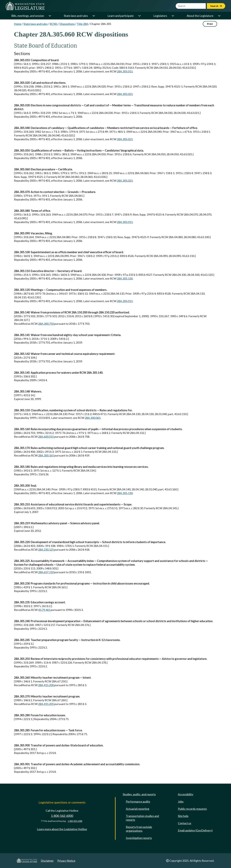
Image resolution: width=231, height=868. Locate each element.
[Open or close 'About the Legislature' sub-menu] (219, 16)
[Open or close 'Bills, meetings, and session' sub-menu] (50, 16)
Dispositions (67, 24)
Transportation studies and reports (142, 818)
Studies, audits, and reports (139, 794)
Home (18, 24)
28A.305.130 (125, 278)
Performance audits (138, 801)
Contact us (185, 823)
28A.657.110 (46, 572)
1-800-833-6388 (75, 821)
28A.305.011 (125, 71)
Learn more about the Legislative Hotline (62, 829)
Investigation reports (139, 838)
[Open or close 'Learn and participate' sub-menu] (139, 16)
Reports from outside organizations (139, 829)
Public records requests (192, 809)
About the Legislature (200, 16)
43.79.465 (44, 610)
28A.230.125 (46, 550)
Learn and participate (121, 16)
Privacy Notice (66, 861)
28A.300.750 (46, 324)
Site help (183, 816)
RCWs (54, 24)
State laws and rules (76, 16)
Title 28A (82, 24)
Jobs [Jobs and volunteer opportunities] (181, 801)
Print (210, 24)
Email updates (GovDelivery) (195, 830)
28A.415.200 (46, 685)
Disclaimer (47, 861)
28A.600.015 (46, 437)
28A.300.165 (46, 455)
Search (216, 6)
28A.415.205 (46, 704)
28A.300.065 (93, 418)
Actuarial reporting (138, 809)
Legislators (160, 16)
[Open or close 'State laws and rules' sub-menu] (94, 16)
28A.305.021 (125, 94)
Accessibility (186, 794)
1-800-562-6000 (62, 816)
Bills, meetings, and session (28, 16)
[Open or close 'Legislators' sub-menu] (173, 16)
